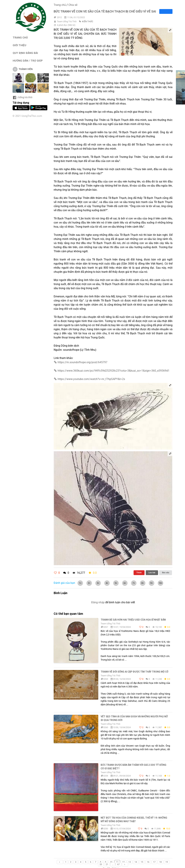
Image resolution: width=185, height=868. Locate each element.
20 (101, 864)
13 (130, 862)
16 (148, 862)
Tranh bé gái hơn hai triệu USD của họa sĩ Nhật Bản (133, 620)
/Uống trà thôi (22, 97)
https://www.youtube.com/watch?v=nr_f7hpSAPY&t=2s (89, 379)
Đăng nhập (98, 602)
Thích (139, 573)
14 (136, 862)
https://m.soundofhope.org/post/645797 (80, 362)
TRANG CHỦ (20, 38)
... (113, 864)
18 (160, 862)
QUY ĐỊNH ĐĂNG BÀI (25, 53)
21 (107, 864)
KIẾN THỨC (88, 21)
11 (117, 862)
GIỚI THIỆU (19, 45)
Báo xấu (166, 573)
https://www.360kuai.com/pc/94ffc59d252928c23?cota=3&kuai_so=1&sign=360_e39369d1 (111, 371)
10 (111, 862)
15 (142, 862)
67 (118, 864)
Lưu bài (152, 573)
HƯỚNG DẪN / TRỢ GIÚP (28, 61)
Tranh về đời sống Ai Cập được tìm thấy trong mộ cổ (135, 672)
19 (167, 862)
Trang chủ (60, 5)
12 (123, 862)
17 (154, 862)
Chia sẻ (73, 5)
